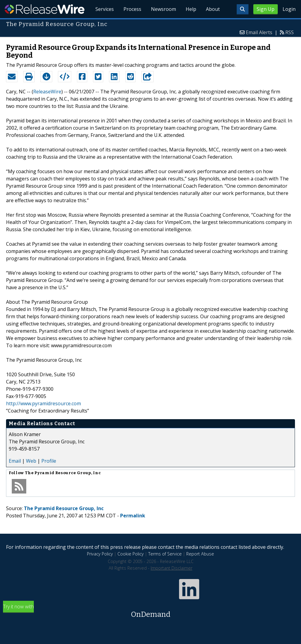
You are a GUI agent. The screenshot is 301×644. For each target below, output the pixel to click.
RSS (290, 32)
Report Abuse (200, 554)
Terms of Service (165, 554)
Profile (49, 461)
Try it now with (150, 612)
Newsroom (163, 9)
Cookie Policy (131, 554)
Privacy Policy (100, 554)
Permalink (133, 516)
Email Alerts (259, 32)
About (213, 9)
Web (31, 461)
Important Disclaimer (171, 568)
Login (289, 9)
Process (132, 9)
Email (15, 461)
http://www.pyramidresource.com (43, 403)
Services (105, 9)
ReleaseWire (45, 9)
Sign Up (266, 9)
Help (191, 9)
